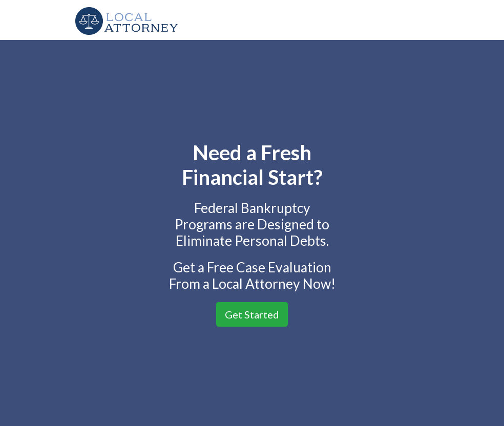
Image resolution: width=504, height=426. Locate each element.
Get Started (252, 314)
